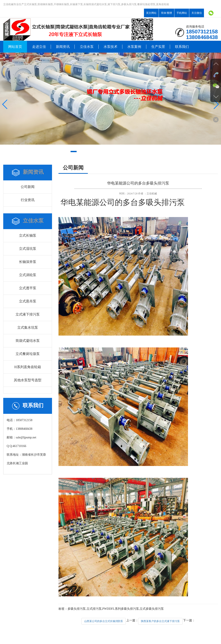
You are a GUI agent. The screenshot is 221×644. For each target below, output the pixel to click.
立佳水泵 (87, 47)
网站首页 (15, 47)
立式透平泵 (28, 288)
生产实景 (158, 47)
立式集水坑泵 (28, 327)
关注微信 (197, 13)
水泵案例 (134, 47)
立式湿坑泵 (28, 249)
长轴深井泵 (28, 262)
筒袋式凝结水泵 (28, 341)
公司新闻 (28, 187)
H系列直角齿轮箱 (28, 367)
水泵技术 (110, 47)
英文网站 (151, 13)
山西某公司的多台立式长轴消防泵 (104, 621)
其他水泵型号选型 (28, 380)
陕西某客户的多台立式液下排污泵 (160, 621)
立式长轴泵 (28, 235)
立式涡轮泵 (28, 275)
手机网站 (182, 13)
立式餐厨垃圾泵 (28, 354)
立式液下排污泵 (28, 314)
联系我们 (182, 47)
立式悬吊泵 (28, 301)
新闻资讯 (63, 47)
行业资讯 (28, 200)
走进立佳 (39, 47)
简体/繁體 (167, 13)
